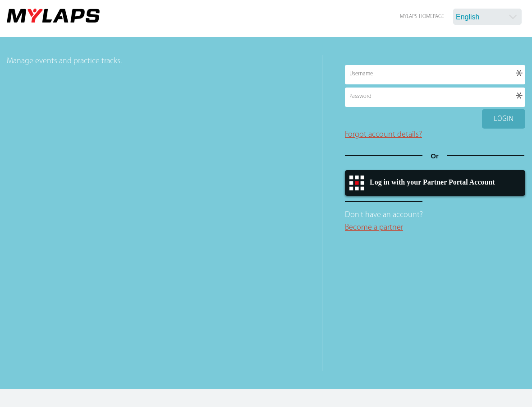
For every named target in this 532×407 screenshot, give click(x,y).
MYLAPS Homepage (422, 17)
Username (361, 74)
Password (360, 97)
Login (504, 118)
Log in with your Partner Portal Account (432, 182)
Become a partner (374, 228)
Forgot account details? (383, 135)
